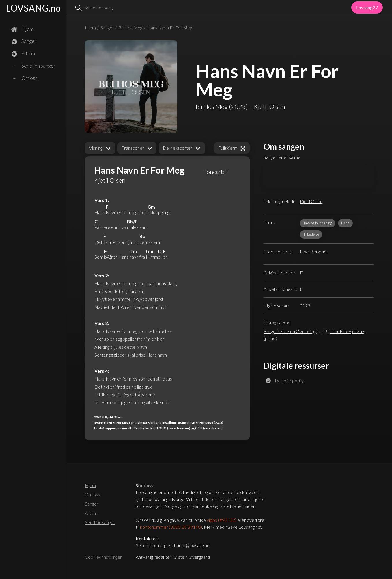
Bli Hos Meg (130, 28)
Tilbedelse (311, 234)
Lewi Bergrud (313, 252)
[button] (100, 148)
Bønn (345, 223)
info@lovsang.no (194, 545)
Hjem (90, 28)
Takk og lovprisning (318, 223)
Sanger (107, 28)
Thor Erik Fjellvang (348, 331)
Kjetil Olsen (311, 201)
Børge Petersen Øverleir (288, 331)
